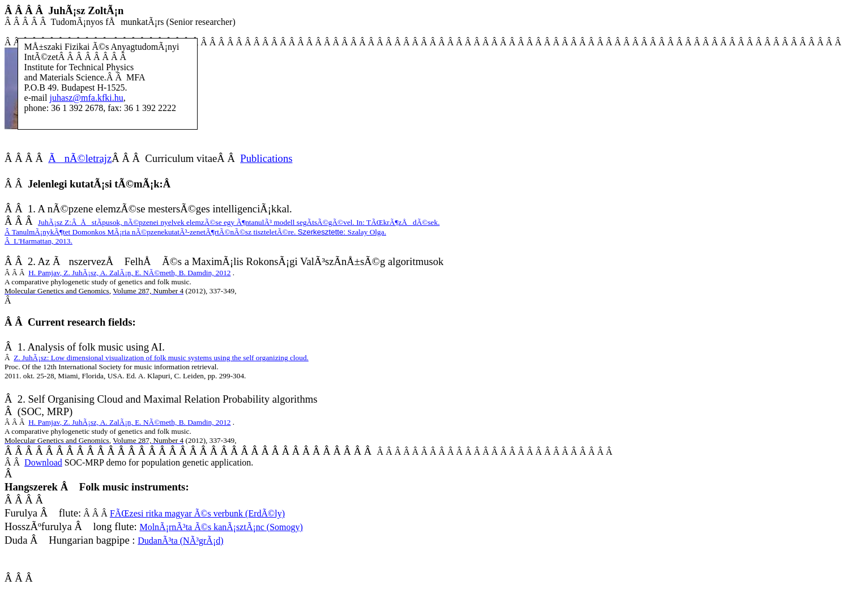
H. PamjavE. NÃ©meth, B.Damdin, (129, 273)
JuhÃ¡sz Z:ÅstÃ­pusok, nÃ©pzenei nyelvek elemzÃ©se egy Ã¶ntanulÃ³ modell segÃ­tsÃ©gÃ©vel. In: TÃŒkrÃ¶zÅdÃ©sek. (239, 222)
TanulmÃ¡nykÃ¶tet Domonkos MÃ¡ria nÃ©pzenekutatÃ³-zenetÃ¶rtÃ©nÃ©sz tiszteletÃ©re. (195, 232)
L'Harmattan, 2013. (39, 241)
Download (43, 462)
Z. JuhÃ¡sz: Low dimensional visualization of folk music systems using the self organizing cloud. (161, 358)
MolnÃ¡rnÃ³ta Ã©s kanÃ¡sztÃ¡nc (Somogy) (221, 527)
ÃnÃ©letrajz (80, 158)
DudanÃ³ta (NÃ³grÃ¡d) (180, 541)
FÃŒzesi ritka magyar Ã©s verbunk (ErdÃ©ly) (197, 513)
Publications (266, 158)
